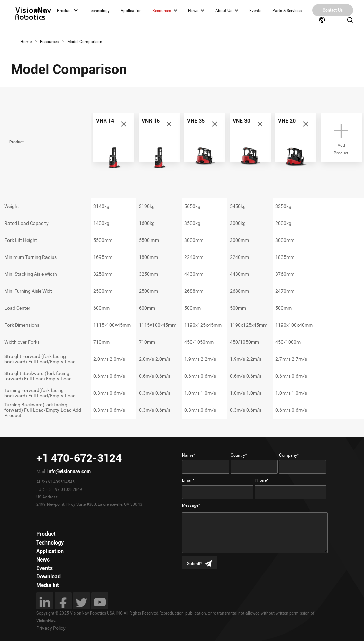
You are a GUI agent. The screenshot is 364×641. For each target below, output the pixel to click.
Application (131, 10)
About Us (224, 10)
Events (255, 10)
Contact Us (333, 10)
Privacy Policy (51, 628)
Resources (162, 10)
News (193, 10)
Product (64, 10)
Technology (99, 10)
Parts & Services (287, 10)
